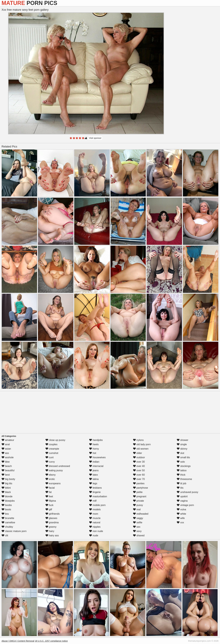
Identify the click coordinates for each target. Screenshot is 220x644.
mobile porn (97, 505)
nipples (95, 527)
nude (94, 535)
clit (5, 535)
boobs (7, 505)
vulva (181, 509)
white (181, 514)
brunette (8, 518)
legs (93, 483)
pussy (138, 505)
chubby (7, 527)
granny (51, 527)
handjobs (96, 440)
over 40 (139, 466)
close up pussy (55, 440)
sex (137, 527)
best (6, 475)
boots (6, 509)
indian (94, 462)
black (6, 492)
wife (181, 518)
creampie (52, 449)
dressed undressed (58, 466)
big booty (8, 479)
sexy (137, 531)
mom (94, 514)
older (138, 453)
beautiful (8, 470)
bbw (6, 462)
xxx (180, 522)
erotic (50, 479)
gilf (49, 509)
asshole (8, 457)
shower (182, 440)
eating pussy (54, 470)
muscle (95, 518)
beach (7, 466)
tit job (181, 483)
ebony (51, 475)
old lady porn (142, 444)
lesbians (95, 488)
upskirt (182, 496)
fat (49, 492)
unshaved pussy (187, 492)
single (182, 444)
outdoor (139, 457)
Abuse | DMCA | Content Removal (18, 641)
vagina (182, 501)
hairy (50, 531)
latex (93, 475)
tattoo (182, 470)
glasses (51, 518)
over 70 (139, 479)
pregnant (140, 496)
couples (51, 444)
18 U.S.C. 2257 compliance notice (51, 641)
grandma (52, 522)
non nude (96, 531)
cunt (50, 457)
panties (139, 483)
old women (141, 449)
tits (180, 488)
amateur (8, 440)
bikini (6, 488)
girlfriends (53, 514)
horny (94, 449)
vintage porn (185, 505)
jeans (94, 470)
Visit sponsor (95, 138)
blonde (7, 496)
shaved (139, 535)
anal (6, 444)
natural (95, 522)
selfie (138, 522)
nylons (138, 440)
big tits (7, 483)
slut (180, 453)
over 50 (139, 470)
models (95, 509)
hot (93, 453)
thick (181, 475)
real (137, 509)
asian (6, 449)
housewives (97, 457)
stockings (184, 466)
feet (49, 496)
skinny (182, 449)
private (138, 501)
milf (93, 501)
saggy (138, 518)
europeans (53, 483)
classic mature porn (14, 531)
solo (181, 462)
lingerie (95, 492)
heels (94, 444)
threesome (184, 479)
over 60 (139, 475)
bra (5, 514)
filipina (51, 501)
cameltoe (8, 522)
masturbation (98, 496)
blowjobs (8, 501)
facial (50, 488)
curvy (50, 462)
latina (94, 479)
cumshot (52, 453)
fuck (49, 505)
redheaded (141, 514)
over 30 (139, 462)
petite (138, 492)
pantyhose (140, 488)
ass (5, 453)
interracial (96, 466)
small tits (183, 457)
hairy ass (52, 535)
